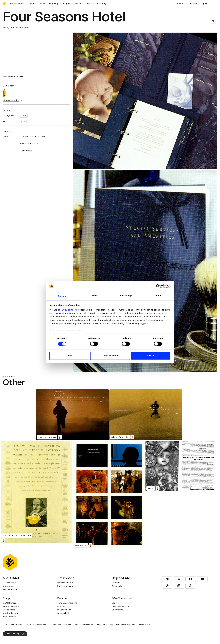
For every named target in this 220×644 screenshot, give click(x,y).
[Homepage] (4, 4)
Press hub (117, 586)
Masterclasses (10, 613)
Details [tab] (94, 296)
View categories (13, 100)
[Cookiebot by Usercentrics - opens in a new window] (158, 286)
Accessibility (64, 613)
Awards (32, 4)
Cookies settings (15, 634)
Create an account (121, 606)
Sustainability (10, 590)
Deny (69, 356)
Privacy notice (64, 610)
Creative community (96, 4)
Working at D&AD (66, 583)
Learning (54, 4)
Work (43, 4)
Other (24, 116)
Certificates (9, 610)
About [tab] (158, 296)
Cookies (61, 606)
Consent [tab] (62, 296)
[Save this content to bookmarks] (213, 21)
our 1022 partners (67, 310)
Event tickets (10, 617)
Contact (116, 583)
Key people (8, 586)
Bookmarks (117, 610)
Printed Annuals (11, 606)
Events (78, 4)
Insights (66, 4)
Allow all (151, 356)
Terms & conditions (67, 603)
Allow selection (110, 356)
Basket (194, 4)
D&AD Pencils (10, 603)
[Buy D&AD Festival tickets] (17, 4)
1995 (23, 122)
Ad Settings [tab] (126, 296)
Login (115, 603)
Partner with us (65, 586)
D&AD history (10, 583)
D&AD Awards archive (20, 28)
